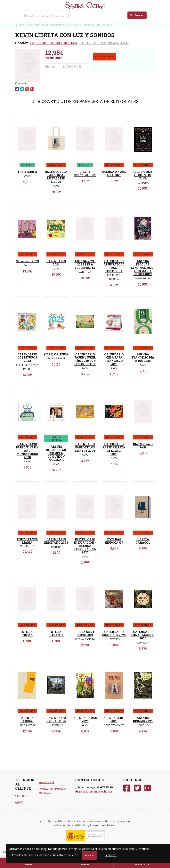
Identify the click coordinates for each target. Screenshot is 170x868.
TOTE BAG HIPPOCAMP (114, 541)
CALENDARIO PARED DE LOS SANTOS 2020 (85, 447)
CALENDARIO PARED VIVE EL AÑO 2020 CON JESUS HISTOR (85, 359)
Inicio (20, 25)
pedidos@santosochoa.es (96, 791)
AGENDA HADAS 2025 (85, 720)
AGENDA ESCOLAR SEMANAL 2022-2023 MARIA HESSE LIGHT (143, 268)
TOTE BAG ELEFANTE (56, 634)
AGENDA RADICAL (27, 720)
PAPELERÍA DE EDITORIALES (53, 43)
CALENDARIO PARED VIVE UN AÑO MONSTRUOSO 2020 (27, 451)
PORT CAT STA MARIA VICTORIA (27, 543)
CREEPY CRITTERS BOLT (85, 173)
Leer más (111, 855)
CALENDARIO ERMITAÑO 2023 (56, 541)
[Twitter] (137, 788)
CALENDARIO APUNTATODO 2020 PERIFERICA (114, 266)
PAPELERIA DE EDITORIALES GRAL (104, 43)
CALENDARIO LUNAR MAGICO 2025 (143, 635)
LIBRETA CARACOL (143, 541)
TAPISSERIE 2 (27, 172)
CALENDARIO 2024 (56, 263)
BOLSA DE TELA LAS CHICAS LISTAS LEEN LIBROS (56, 177)
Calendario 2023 (27, 261)
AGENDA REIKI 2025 (114, 720)
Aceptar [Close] (89, 855)
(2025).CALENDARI (58, 354)
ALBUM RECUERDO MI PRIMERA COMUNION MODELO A (56, 453)
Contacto (21, 796)
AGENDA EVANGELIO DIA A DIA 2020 (143, 358)
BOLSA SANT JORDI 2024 (85, 634)
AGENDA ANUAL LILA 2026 (114, 173)
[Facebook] (127, 788)
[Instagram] (148, 788)
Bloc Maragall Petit (143, 446)
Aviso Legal (47, 782)
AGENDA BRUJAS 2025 (143, 720)
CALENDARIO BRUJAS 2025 (56, 720)
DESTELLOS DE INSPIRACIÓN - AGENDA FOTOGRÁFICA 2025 (85, 546)
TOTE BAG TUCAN (27, 634)
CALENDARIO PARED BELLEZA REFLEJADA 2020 (114, 449)
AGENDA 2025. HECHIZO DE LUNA (143, 175)
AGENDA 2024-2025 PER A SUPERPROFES (85, 264)
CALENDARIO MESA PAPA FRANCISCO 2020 (114, 359)
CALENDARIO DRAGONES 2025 (114, 634)
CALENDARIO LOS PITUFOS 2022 (27, 358)
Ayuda (19, 802)
